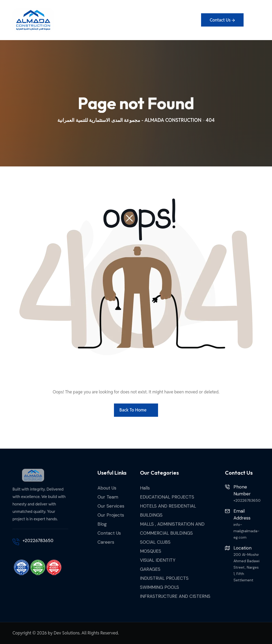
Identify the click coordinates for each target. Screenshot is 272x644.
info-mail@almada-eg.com (246, 531)
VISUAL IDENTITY (158, 560)
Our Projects (111, 515)
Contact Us (109, 533)
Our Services (111, 506)
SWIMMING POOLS (160, 587)
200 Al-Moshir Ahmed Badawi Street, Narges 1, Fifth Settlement (246, 567)
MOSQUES (151, 551)
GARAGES (150, 569)
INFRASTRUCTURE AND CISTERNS (175, 596)
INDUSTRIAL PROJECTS (164, 578)
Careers (106, 542)
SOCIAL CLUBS (155, 542)
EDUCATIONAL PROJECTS (167, 497)
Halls (145, 488)
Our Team (108, 497)
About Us (107, 488)
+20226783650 (38, 540)
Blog (102, 524)
